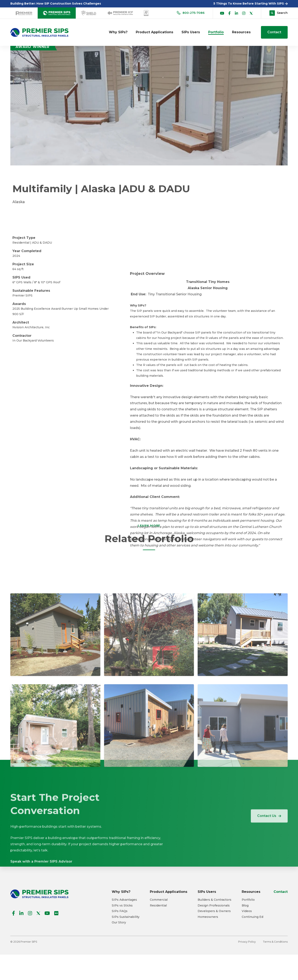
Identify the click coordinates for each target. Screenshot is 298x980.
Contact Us (269, 826)
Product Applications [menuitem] (154, 32)
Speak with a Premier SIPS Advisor (41, 919)
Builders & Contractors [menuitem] (214, 900)
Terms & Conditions (275, 942)
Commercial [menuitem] (159, 900)
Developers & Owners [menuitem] (214, 911)
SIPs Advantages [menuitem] (124, 900)
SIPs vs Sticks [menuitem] (122, 906)
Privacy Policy (247, 942)
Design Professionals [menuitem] (214, 906)
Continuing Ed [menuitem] (252, 917)
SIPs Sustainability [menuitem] (126, 917)
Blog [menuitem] (245, 906)
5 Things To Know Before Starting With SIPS (251, 4)
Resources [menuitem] (241, 32)
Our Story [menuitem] (119, 922)
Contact (274, 32)
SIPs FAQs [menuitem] (120, 911)
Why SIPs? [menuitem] (118, 32)
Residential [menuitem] (158, 906)
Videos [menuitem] (247, 911)
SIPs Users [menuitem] (191, 32)
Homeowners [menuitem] (208, 917)
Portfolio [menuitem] (216, 32)
